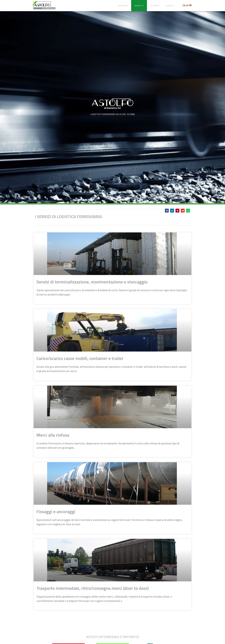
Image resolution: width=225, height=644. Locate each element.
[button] (167, 211)
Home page (123, 6)
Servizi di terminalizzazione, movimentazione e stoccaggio (92, 282)
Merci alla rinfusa (53, 435)
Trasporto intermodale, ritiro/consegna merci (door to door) (93, 588)
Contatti (170, 6)
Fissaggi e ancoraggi (56, 512)
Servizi (139, 6)
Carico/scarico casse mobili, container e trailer (80, 358)
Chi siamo (155, 6)
